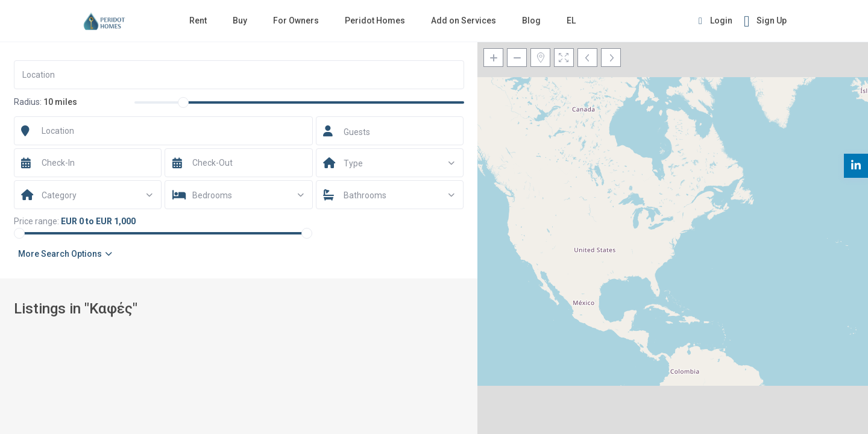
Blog (531, 20)
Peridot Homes (375, 20)
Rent (198, 20)
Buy (240, 20)
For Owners (296, 20)
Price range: (36, 221)
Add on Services (464, 20)
